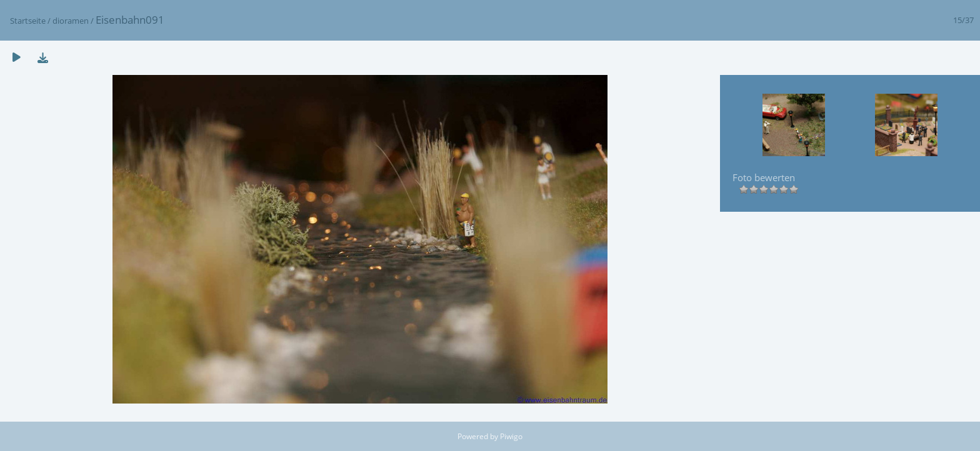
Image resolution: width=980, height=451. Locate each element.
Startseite (28, 21)
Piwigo (511, 436)
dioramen (71, 21)
